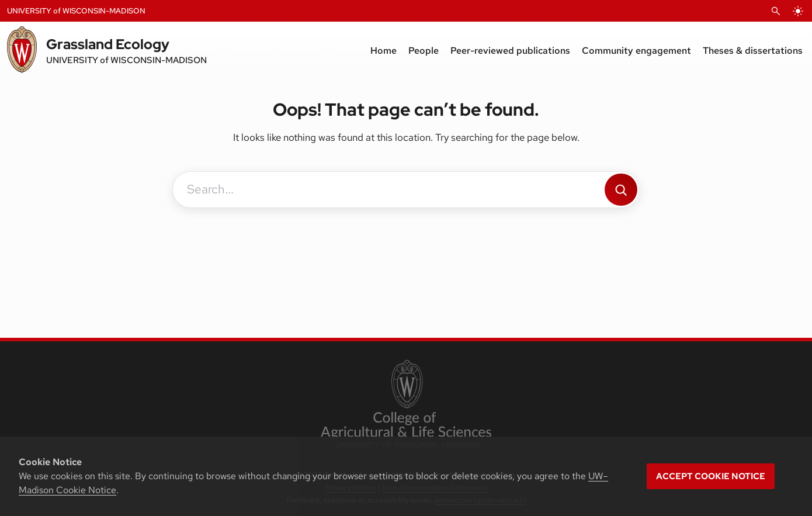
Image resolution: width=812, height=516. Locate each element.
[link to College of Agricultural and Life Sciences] (406, 405)
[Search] (621, 190)
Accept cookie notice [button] (711, 476)
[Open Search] (776, 11)
